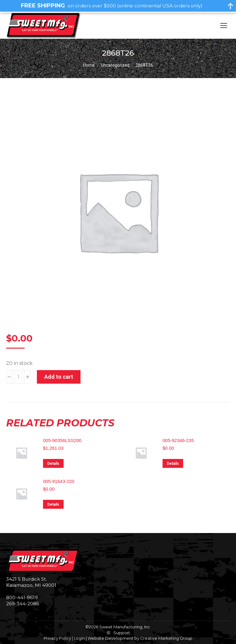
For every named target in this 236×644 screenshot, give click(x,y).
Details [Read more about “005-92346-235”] (173, 464)
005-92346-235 (178, 440)
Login (79, 638)
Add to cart (59, 377)
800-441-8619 (22, 597)
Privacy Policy (57, 638)
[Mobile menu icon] (224, 26)
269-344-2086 (23, 604)
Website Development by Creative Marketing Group (140, 638)
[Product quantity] (18, 377)
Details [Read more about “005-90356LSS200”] (53, 464)
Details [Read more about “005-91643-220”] (53, 504)
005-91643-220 (59, 481)
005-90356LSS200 (62, 440)
